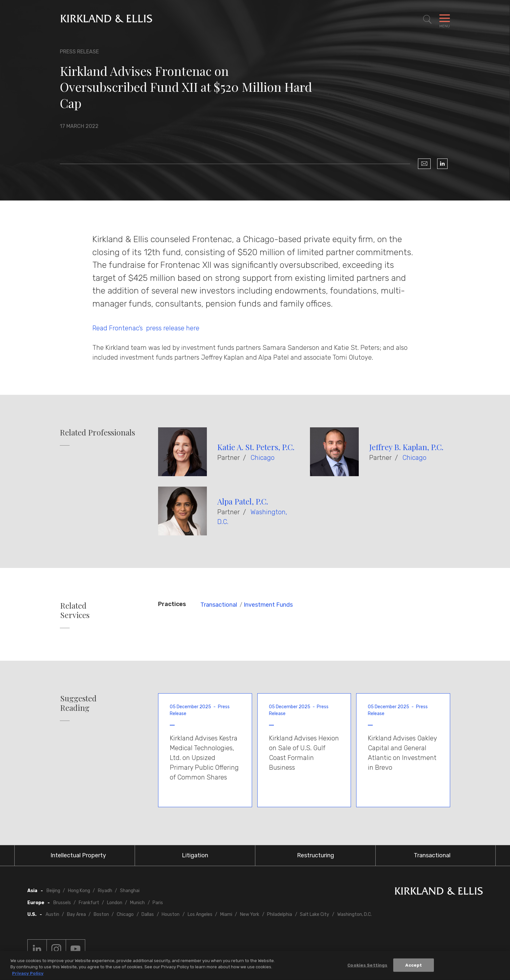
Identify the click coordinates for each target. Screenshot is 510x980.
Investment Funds (268, 605)
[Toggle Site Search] (427, 20)
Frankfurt (89, 903)
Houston (171, 914)
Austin (52, 914)
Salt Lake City (315, 914)
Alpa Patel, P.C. (243, 501)
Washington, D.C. (355, 914)
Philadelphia (280, 914)
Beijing (53, 891)
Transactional (219, 605)
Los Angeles (200, 914)
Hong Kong (79, 891)
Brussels (62, 903)
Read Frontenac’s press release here (146, 328)
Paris (158, 903)
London (115, 903)
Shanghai (130, 891)
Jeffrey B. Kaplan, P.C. (406, 447)
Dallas (148, 914)
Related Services (75, 610)
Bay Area (76, 914)
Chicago (262, 458)
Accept (414, 966)
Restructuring (315, 855)
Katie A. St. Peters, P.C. (256, 447)
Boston (101, 914)
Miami (226, 914)
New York (250, 914)
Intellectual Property (78, 855)
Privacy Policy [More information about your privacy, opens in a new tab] (28, 975)
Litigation (195, 855)
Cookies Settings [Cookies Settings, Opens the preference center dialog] (367, 966)
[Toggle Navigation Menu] (445, 20)
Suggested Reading (78, 703)
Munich (137, 903)
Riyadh (105, 891)
